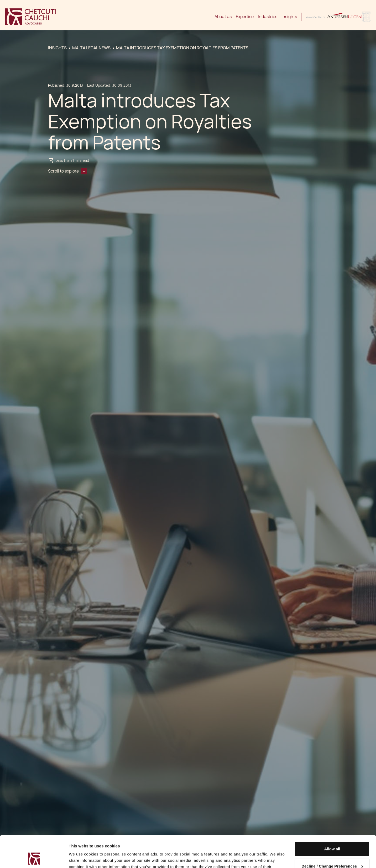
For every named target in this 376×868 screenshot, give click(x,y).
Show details (81, 858)
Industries (268, 17)
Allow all (332, 819)
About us (223, 17)
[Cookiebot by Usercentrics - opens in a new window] (34, 858)
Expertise (245, 17)
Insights (289, 17)
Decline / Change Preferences (332, 836)
